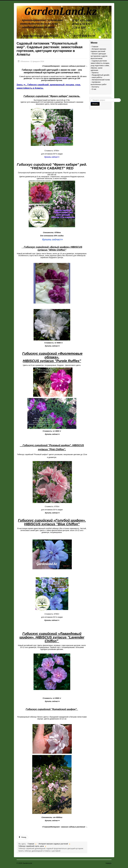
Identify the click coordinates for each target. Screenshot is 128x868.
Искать (95, 104)
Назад (22, 837)
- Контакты (95, 87)
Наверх (108, 863)
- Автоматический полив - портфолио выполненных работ (100, 82)
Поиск (91, 98)
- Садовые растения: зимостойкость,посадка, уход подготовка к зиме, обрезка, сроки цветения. (100, 66)
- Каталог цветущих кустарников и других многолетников (99, 56)
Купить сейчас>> (52, 240)
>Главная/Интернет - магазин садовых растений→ (64, 66)
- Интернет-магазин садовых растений (98, 50)
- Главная (94, 47)
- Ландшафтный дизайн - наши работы (100, 76)
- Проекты (95, 73)
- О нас (93, 89)
